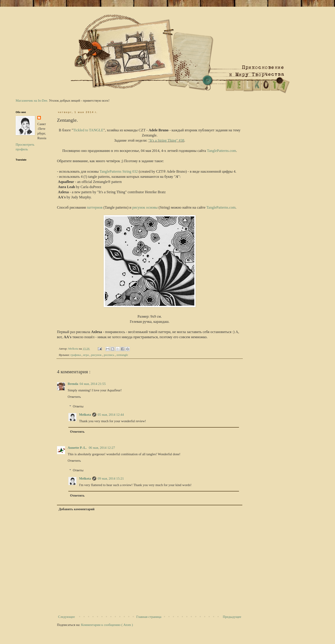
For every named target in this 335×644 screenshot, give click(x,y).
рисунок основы (145, 207)
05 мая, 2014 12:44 (111, 415)
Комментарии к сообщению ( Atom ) (107, 625)
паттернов (95, 207)
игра (86, 355)
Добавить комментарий (77, 509)
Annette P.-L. (78, 448)
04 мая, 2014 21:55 (93, 384)
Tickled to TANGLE (88, 130)
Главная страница (149, 617)
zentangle (122, 355)
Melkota (85, 415)
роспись (109, 355)
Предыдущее (232, 617)
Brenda (73, 384)
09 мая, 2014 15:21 (111, 478)
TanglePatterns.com (222, 151)
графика (76, 355)
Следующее (66, 617)
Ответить (74, 397)
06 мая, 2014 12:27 (102, 448)
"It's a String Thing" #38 (166, 140)
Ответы (78, 406)
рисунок (97, 355)
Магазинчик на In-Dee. (32, 101)
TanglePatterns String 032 (119, 171)
